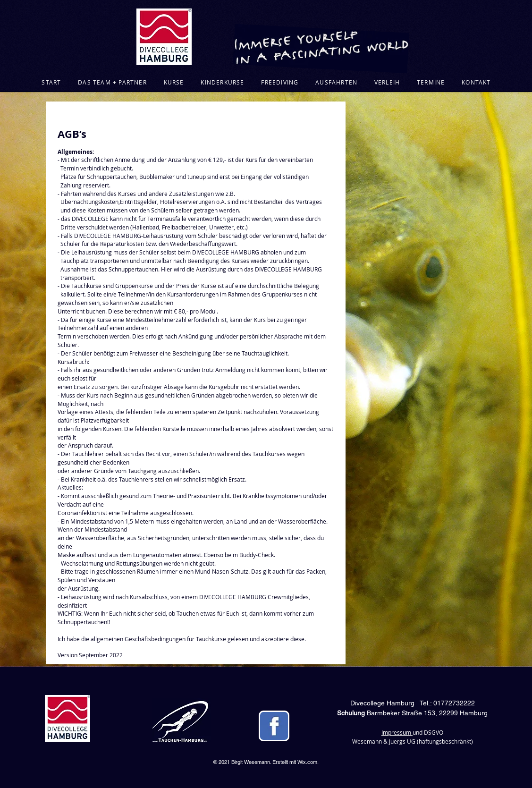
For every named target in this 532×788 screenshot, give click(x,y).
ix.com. (310, 762)
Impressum (397, 732)
